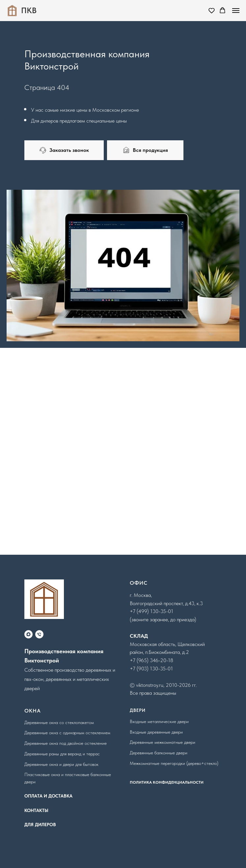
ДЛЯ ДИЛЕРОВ (40, 825)
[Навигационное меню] (236, 11)
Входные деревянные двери (156, 732)
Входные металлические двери (159, 721)
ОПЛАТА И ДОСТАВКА (48, 796)
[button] (212, 10)
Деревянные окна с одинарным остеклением (67, 733)
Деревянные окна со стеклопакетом (59, 722)
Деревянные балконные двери (159, 753)
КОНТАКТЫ (36, 810)
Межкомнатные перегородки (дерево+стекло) (174, 763)
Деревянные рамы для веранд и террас (62, 754)
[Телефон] (39, 634)
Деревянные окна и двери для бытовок (61, 764)
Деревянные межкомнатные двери (163, 742)
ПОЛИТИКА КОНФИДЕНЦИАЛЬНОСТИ (167, 782)
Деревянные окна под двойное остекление (66, 743)
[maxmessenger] (28, 634)
